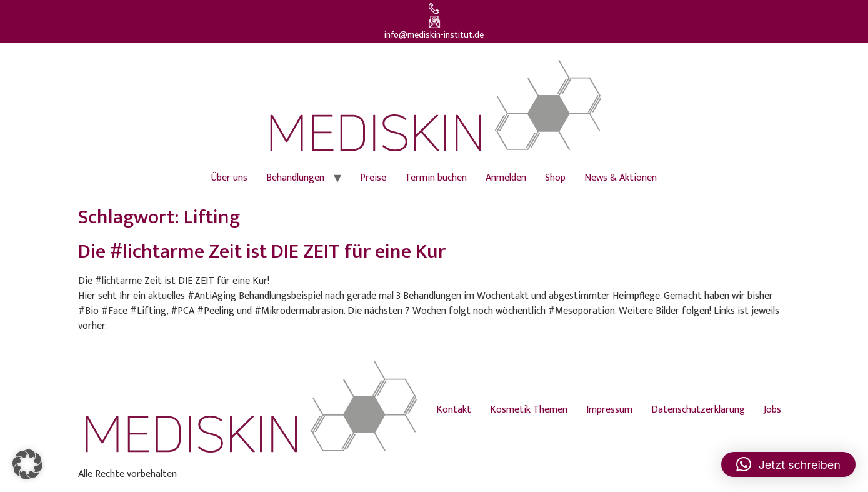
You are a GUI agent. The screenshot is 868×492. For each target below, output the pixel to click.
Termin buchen (436, 178)
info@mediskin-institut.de (434, 35)
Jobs (772, 410)
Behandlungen (295, 178)
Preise (373, 178)
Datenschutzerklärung (698, 410)
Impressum (609, 410)
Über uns (229, 178)
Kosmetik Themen (529, 410)
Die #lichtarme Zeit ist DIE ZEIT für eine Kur (262, 252)
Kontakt (454, 410)
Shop (555, 178)
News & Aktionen (621, 178)
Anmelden (506, 178)
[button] (27, 464)
